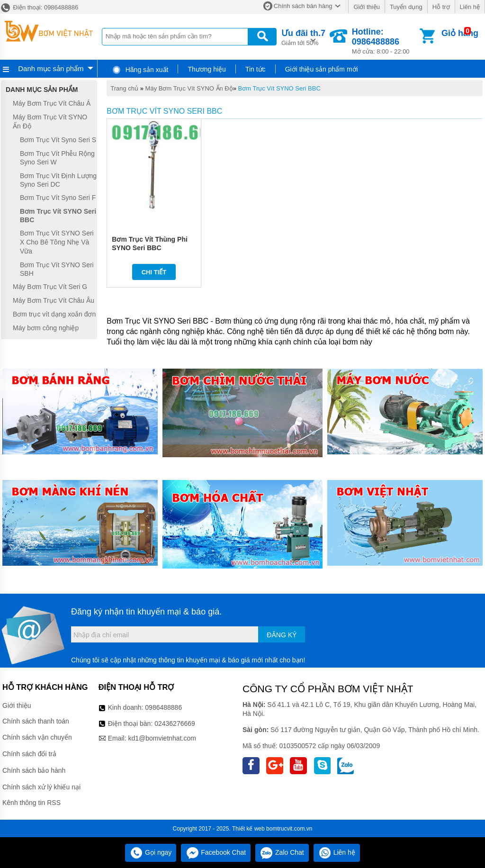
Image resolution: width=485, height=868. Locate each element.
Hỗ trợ (441, 7)
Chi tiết (154, 272)
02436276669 (175, 723)
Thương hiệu (207, 69)
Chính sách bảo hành (34, 770)
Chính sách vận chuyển (37, 737)
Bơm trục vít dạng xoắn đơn (54, 314)
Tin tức (256, 69)
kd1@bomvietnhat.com (162, 738)
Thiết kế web (248, 829)
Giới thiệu (366, 7)
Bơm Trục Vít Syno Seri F (58, 198)
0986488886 (163, 707)
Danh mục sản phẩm (51, 68)
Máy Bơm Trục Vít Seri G (50, 287)
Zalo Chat (282, 852)
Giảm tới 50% (303, 37)
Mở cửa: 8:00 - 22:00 (385, 41)
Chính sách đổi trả (29, 754)
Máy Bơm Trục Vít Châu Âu (54, 300)
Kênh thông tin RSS (31, 803)
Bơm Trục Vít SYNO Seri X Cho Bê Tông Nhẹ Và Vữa (57, 242)
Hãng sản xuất (140, 70)
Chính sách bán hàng (303, 6)
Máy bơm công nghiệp (46, 328)
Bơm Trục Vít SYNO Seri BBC (279, 88)
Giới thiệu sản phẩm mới (322, 69)
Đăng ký (282, 635)
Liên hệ (470, 7)
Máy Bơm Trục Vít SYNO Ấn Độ (189, 88)
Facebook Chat (216, 852)
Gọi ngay (151, 852)
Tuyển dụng (406, 7)
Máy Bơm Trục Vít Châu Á (52, 103)
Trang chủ (124, 88)
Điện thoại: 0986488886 (39, 7)
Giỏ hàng (460, 33)
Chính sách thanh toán (36, 721)
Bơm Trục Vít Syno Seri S (58, 140)
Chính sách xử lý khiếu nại (41, 787)
